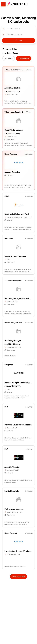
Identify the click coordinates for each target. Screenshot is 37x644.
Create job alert (24, 58)
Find (19, 40)
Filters (9, 58)
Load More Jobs (19, 577)
